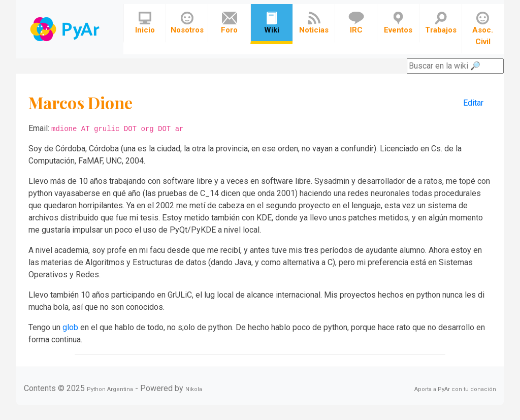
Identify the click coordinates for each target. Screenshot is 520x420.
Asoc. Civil (483, 29)
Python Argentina (110, 389)
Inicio (145, 23)
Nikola (194, 389)
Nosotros (187, 23)
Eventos (398, 23)
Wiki (272, 23)
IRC (356, 23)
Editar (473, 103)
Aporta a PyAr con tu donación (455, 389)
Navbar (66, 29)
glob (70, 327)
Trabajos (441, 23)
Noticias (314, 23)
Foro (229, 23)
